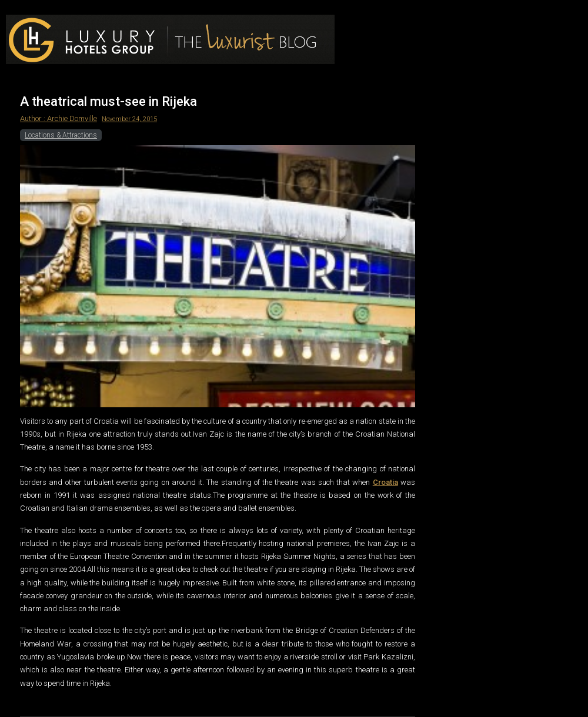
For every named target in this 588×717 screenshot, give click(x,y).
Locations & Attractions (61, 135)
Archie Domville (72, 118)
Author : (34, 118)
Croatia (385, 482)
